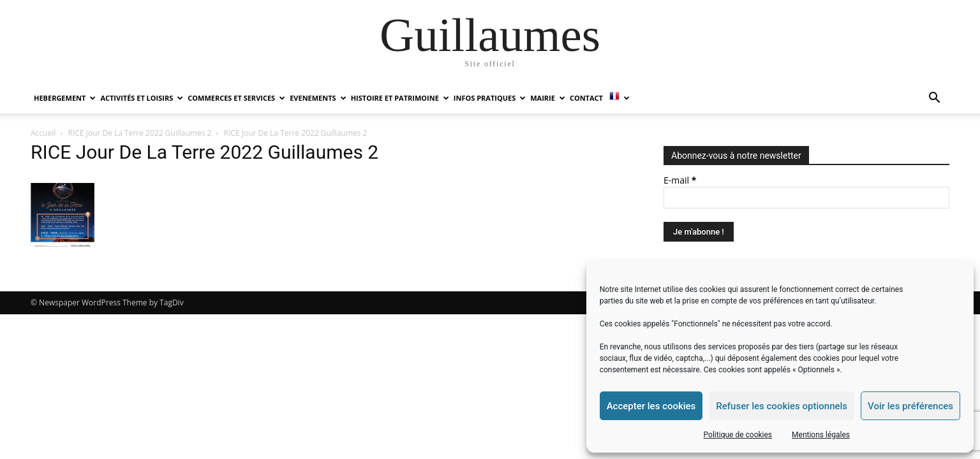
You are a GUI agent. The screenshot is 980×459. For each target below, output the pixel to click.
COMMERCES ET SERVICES (236, 98)
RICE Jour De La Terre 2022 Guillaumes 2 (140, 133)
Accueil (43, 133)
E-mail (680, 180)
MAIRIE (548, 98)
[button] (934, 99)
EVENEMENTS (318, 98)
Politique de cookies (738, 435)
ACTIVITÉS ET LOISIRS (142, 98)
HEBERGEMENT (65, 98)
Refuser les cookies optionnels (782, 406)
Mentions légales (821, 435)
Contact (586, 98)
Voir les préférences (910, 406)
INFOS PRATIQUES (490, 98)
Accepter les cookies (651, 406)
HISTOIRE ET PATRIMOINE (400, 98)
